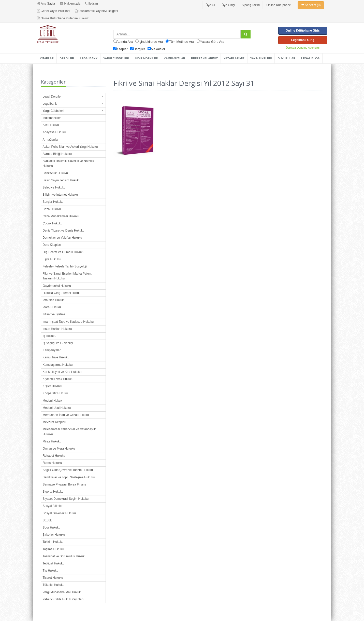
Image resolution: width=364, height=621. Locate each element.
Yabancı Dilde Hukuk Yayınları (63, 599)
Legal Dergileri (53, 97)
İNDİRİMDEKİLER (146, 58)
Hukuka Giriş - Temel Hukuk (62, 293)
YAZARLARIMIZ (234, 58)
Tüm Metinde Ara (181, 42)
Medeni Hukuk (53, 401)
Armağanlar (51, 140)
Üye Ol (210, 5)
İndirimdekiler (52, 118)
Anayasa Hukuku (54, 132)
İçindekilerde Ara (151, 42)
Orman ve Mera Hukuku (59, 449)
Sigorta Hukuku (53, 492)
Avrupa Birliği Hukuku (57, 154)
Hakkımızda (70, 4)
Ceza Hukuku (52, 209)
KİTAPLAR (47, 58)
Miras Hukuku (52, 441)
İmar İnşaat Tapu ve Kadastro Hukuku (68, 322)
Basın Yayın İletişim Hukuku (62, 180)
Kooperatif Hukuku (55, 393)
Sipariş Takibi (251, 5)
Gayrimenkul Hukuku (57, 286)
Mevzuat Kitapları (55, 422)
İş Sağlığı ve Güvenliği (58, 343)
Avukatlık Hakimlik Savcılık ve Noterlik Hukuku (69, 163)
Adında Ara (125, 42)
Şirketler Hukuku (54, 535)
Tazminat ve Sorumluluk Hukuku (64, 556)
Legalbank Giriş (303, 40)
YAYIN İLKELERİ (261, 58)
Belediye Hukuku (54, 187)
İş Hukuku (49, 336)
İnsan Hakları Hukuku (57, 329)
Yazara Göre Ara (212, 42)
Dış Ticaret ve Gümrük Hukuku (63, 252)
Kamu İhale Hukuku (56, 357)
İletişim (91, 4)
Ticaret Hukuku (53, 578)
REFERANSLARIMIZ (204, 58)
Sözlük (47, 520)
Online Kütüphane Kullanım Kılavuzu (64, 18)
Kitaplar (122, 49)
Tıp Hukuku (50, 571)
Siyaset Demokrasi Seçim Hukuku (66, 499)
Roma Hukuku (52, 463)
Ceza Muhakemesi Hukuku (61, 216)
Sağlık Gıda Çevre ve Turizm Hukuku (68, 470)
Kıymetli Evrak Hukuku (58, 379)
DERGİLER (67, 58)
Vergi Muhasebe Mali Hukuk (62, 592)
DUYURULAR (286, 58)
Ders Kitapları (52, 245)
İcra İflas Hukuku (54, 300)
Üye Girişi (228, 5)
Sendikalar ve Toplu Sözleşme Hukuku (69, 477)
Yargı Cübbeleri (53, 111)
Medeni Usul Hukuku (57, 408)
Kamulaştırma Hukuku (58, 365)
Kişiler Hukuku (53, 386)
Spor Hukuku (52, 528)
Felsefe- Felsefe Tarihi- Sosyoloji (65, 266)
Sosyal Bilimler (53, 506)
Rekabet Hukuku (54, 456)
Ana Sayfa (46, 4)
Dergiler (139, 49)
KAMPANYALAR (174, 58)
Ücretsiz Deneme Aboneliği (303, 48)
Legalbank (50, 104)
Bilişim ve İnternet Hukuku (60, 195)
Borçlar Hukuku (53, 202)
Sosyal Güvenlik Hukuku (59, 513)
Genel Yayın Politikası (54, 11)
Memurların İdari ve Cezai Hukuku (66, 415)
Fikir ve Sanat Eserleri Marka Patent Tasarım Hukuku (67, 276)
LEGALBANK (89, 58)
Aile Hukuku (51, 125)
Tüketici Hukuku (54, 585)
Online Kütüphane (279, 5)
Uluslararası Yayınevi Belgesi (96, 11)
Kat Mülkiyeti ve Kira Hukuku (62, 372)
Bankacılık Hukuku (55, 173)
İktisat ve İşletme (54, 314)
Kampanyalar (52, 350)
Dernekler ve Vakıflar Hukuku (62, 238)
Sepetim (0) (311, 5)
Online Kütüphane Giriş (303, 31)
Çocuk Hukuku (53, 223)
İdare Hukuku (52, 307)
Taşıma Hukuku (53, 549)
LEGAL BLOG (310, 58)
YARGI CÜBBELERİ (116, 58)
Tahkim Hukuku (53, 542)
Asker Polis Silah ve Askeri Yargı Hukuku (70, 147)
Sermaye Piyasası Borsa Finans (64, 484)
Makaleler (158, 49)
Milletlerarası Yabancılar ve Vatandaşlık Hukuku (69, 432)
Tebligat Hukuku (54, 563)
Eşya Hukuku (52, 259)
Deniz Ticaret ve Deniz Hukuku (64, 231)
